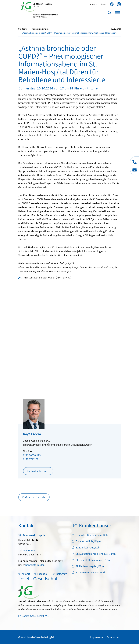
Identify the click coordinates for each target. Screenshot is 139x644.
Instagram (60, 574)
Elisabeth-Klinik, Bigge (88, 541)
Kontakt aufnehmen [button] (38, 471)
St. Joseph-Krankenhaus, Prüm (93, 560)
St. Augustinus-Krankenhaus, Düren (96, 554)
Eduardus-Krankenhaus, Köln (92, 535)
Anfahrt (24, 574)
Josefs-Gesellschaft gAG (36, 616)
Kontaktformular (35, 565)
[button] (69, 278)
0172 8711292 (31, 459)
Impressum (96, 637)
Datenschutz (114, 637)
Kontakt (94, 4)
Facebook (41, 574)
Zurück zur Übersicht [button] (34, 497)
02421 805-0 (30, 550)
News (104, 4)
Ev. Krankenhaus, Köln (88, 547)
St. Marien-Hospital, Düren (90, 566)
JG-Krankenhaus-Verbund (90, 572)
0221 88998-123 (32, 455)
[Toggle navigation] (118, 13)
